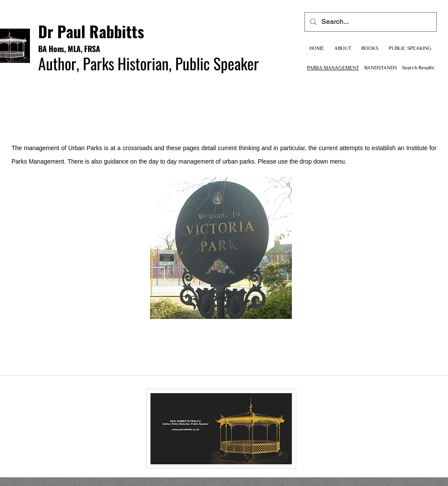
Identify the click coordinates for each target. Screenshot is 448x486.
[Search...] (370, 22)
